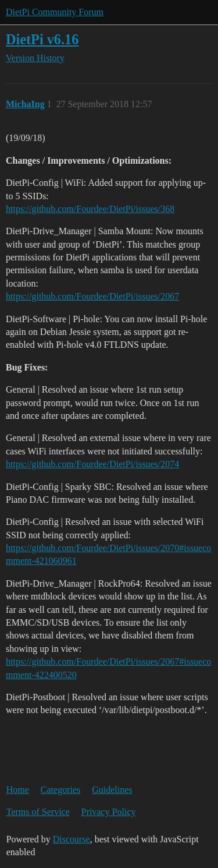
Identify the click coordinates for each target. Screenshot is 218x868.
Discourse (72, 839)
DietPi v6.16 (42, 39)
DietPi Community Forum (55, 12)
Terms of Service (38, 812)
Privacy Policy (109, 812)
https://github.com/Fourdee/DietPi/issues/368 (90, 209)
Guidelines (112, 790)
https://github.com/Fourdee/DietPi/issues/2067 (92, 296)
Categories (60, 790)
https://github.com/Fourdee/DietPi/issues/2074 (92, 464)
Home (18, 790)
